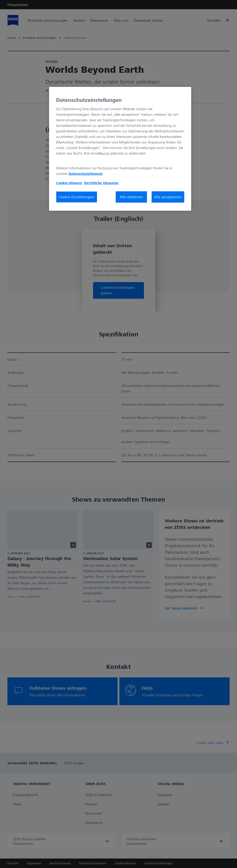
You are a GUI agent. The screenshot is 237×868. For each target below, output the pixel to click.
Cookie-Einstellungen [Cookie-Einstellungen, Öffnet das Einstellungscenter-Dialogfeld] (77, 197)
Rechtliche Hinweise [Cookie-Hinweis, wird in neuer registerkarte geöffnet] (101, 183)
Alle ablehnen (131, 197)
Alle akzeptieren (168, 197)
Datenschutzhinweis (86, 174)
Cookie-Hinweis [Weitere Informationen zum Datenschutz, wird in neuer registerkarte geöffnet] (69, 183)
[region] (120, 149)
